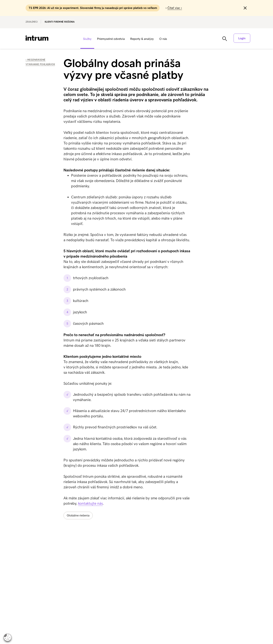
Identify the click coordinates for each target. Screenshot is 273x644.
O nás (163, 39)
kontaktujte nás (90, 503)
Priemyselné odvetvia (111, 39)
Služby (87, 39)
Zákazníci (32, 22)
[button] (245, 8)
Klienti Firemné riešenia (60, 22)
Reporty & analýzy (142, 39)
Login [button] (242, 38)
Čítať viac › (175, 8)
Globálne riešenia (78, 515)
